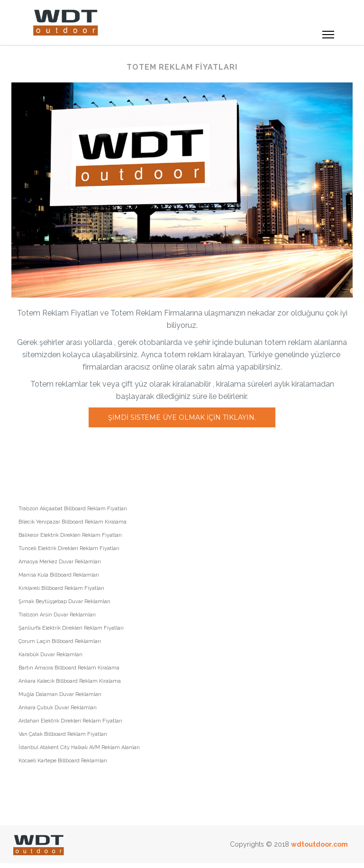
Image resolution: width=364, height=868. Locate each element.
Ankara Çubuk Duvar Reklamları (58, 708)
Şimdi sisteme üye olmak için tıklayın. (182, 417)
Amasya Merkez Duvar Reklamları (60, 562)
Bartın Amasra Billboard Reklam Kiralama (69, 668)
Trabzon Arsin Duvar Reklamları (57, 615)
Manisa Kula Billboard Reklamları (59, 575)
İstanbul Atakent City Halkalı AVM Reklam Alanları (79, 747)
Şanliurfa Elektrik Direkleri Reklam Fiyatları (71, 628)
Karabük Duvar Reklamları (50, 655)
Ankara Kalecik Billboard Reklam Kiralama (70, 681)
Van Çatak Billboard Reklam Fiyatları (63, 734)
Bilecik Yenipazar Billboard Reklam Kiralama (73, 522)
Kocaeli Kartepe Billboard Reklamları (63, 761)
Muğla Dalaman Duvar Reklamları (60, 694)
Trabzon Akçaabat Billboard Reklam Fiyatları (73, 509)
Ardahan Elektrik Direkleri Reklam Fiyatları (70, 721)
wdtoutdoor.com (319, 844)
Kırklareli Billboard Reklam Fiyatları (61, 588)
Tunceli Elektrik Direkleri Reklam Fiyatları (69, 548)
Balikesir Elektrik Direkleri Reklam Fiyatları (70, 535)
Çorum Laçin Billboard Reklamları (60, 641)
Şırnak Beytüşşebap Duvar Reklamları (64, 601)
